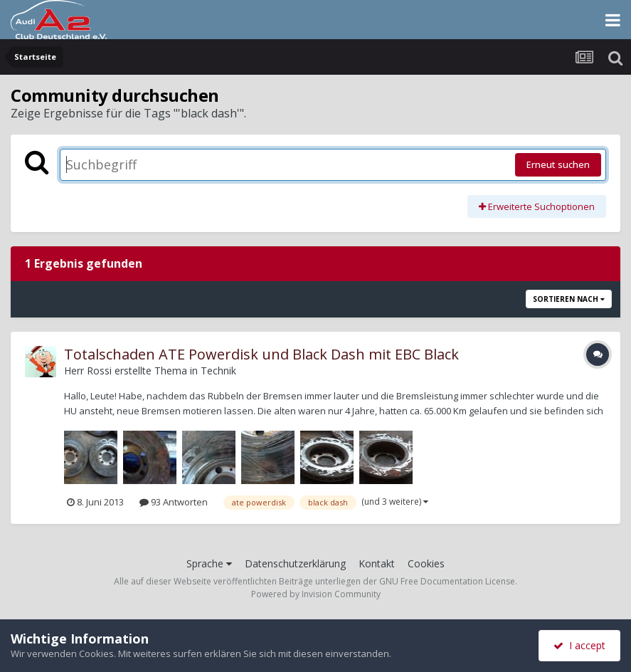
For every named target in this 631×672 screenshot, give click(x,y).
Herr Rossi (88, 371)
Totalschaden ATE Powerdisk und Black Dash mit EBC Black (261, 354)
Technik (218, 371)
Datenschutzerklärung (295, 563)
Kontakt (377, 563)
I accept (579, 645)
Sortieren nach (569, 299)
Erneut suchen (558, 164)
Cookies (426, 563)
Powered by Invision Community (316, 594)
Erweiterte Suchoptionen (537, 206)
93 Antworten (174, 502)
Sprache (209, 563)
